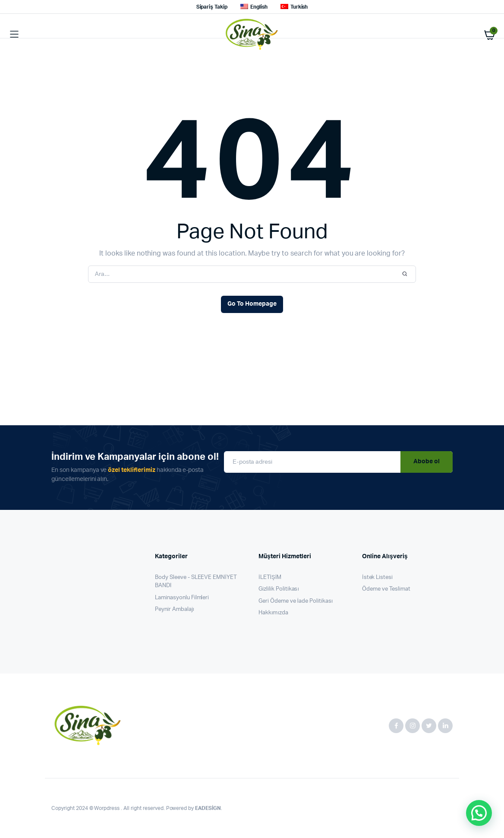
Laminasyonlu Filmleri (182, 598)
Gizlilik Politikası (279, 589)
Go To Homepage (252, 304)
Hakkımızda (273, 613)
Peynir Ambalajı (175, 609)
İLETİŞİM (270, 577)
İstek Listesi (377, 577)
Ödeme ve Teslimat (386, 589)
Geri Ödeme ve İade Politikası (296, 601)
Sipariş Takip (212, 7)
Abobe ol (427, 462)
